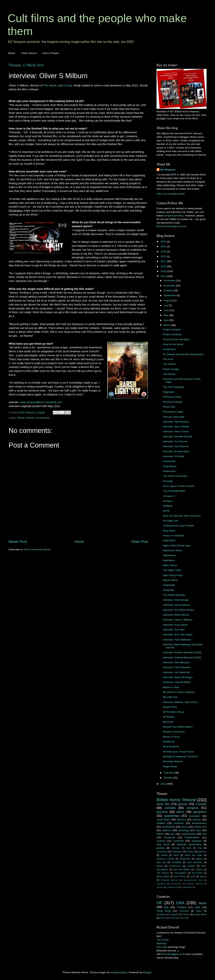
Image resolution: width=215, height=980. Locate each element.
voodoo (191, 866)
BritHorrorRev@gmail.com (171, 226)
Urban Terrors (29, 53)
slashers (167, 830)
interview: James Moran (176, 605)
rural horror (180, 876)
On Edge (168, 481)
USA (180, 903)
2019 (164, 256)
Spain (199, 911)
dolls (189, 848)
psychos (162, 812)
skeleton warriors (195, 884)
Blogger (147, 972)
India (197, 907)
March (167, 325)
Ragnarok (169, 392)
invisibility (176, 862)
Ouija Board (170, 466)
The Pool (168, 359)
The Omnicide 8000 (174, 491)
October (168, 290)
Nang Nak (169, 590)
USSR (173, 918)
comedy (201, 804)
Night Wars (169, 540)
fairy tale (161, 862)
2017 (164, 261)
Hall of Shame (51, 53)
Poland (182, 918)
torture (203, 876)
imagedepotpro (119, 972)
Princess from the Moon (176, 339)
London (199, 870)
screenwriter (43, 418)
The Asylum (163, 873)
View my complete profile (171, 194)
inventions (161, 884)
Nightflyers (169, 560)
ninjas (160, 866)
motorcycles (176, 884)
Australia (161, 915)
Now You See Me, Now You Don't (182, 516)
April (166, 320)
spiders (190, 852)
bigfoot (199, 859)
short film (163, 804)
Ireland (163, 918)
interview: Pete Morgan (176, 600)
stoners (160, 887)
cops (198, 830)
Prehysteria (169, 349)
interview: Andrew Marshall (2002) (182, 658)
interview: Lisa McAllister (177, 682)
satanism (197, 841)
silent (176, 855)
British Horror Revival (176, 800)
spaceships (172, 816)
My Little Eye (170, 697)
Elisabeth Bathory (170, 880)
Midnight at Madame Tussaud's (180, 757)
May (166, 315)
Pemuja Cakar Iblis (174, 417)
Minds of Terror (171, 737)
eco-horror (197, 873)
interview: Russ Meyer (175, 625)
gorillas (161, 848)
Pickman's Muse (172, 397)
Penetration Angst (173, 412)
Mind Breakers (171, 747)
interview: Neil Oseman (176, 422)
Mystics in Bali (171, 687)
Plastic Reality (171, 369)
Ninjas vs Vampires (174, 536)
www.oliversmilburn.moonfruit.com (41, 402)
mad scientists (195, 862)
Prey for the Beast (173, 344)
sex (172, 834)
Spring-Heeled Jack (193, 880)
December (170, 281)
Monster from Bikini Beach (178, 727)
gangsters (200, 812)
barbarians (185, 859)
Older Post (140, 542)
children (161, 823)
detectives (177, 852)
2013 (164, 784)
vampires (192, 808)
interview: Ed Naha (174, 456)
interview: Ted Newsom (176, 446)
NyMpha (168, 506)
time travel (163, 844)
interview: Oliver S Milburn (178, 620)
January (168, 778)
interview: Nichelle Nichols (178, 437)
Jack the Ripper (182, 870)
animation (195, 816)
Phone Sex (169, 407)
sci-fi (193, 876)
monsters (179, 823)
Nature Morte (170, 580)
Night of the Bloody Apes (177, 546)
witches (197, 820)
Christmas (169, 837)
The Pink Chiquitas (174, 387)
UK (159, 903)
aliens (180, 812)
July (166, 305)
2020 (164, 252)
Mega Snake (170, 766)
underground (173, 887)
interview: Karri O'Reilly (176, 427)
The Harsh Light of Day (58, 85)
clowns (164, 855)
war (204, 834)
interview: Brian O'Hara (176, 431)
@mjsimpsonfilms (174, 216)
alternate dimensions (189, 844)
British (21, 418)
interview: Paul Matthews (177, 640)
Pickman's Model (173, 402)
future (185, 827)
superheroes (189, 834)
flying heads (163, 876)
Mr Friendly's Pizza (174, 712)
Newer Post (18, 542)
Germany (184, 911)
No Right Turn (171, 521)
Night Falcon (170, 565)
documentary (199, 823)
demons (181, 820)
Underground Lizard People (179, 526)
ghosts (183, 804)
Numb (166, 511)
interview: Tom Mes (174, 630)
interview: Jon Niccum (175, 441)
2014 (164, 276)
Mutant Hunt (170, 707)
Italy (166, 907)
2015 (164, 271)
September (170, 295)
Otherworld (169, 471)
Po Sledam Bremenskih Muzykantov (183, 354)
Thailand (182, 907)
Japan (202, 903)
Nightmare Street (173, 550)
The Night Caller (172, 570)
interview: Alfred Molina (176, 615)
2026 (164, 242)
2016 (164, 266)
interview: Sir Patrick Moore (178, 610)
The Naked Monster (174, 595)
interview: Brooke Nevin (176, 451)
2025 (164, 246)
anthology (184, 830)
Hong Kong (164, 911)
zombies (170, 808)
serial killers (163, 820)
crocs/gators (180, 873)
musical (161, 841)
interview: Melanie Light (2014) (180, 702)
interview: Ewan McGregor (178, 677)
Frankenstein (192, 837)
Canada (174, 915)
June (167, 310)
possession (175, 866)
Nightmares (169, 555)
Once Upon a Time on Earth (179, 486)
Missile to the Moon (174, 732)
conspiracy (162, 852)
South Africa (200, 915)
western (203, 852)
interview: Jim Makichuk (176, 672)
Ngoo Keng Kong (173, 575)
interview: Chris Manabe (177, 667)
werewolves (169, 827)
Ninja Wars (169, 531)
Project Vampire (172, 329)
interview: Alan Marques (176, 662)
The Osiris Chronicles (175, 476)
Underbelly (169, 585)
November (170, 286)
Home (12, 53)
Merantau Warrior (173, 761)
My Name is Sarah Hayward (179, 692)
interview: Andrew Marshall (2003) (182, 652)
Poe (200, 848)
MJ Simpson (168, 170)
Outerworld (169, 461)
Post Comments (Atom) (37, 549)
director (30, 418)
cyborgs (176, 848)
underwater (187, 887)
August (168, 300)
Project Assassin (172, 334)
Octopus (168, 501)
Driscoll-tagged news (173, 954)
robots (160, 834)
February (169, 773)
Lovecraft (178, 841)
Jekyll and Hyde (193, 855)
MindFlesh (169, 742)
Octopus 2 (169, 496)
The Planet (169, 374)
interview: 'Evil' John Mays (178, 635)
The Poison (169, 364)
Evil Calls (162, 947)
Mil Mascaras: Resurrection (178, 752)
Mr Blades (169, 717)
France (186, 915)
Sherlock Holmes (165, 859)
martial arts (200, 827)
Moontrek (168, 722)
